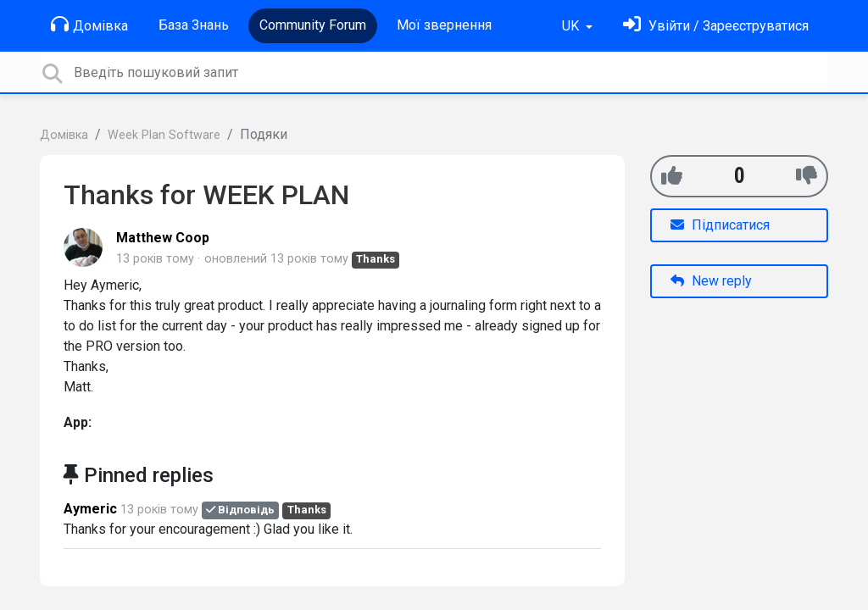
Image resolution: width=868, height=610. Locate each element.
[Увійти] (716, 26)
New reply (711, 281)
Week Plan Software (164, 135)
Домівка (89, 25)
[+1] (672, 176)
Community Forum (313, 25)
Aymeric (90, 509)
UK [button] (572, 26)
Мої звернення (444, 25)
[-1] (807, 176)
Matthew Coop (163, 238)
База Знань (194, 25)
